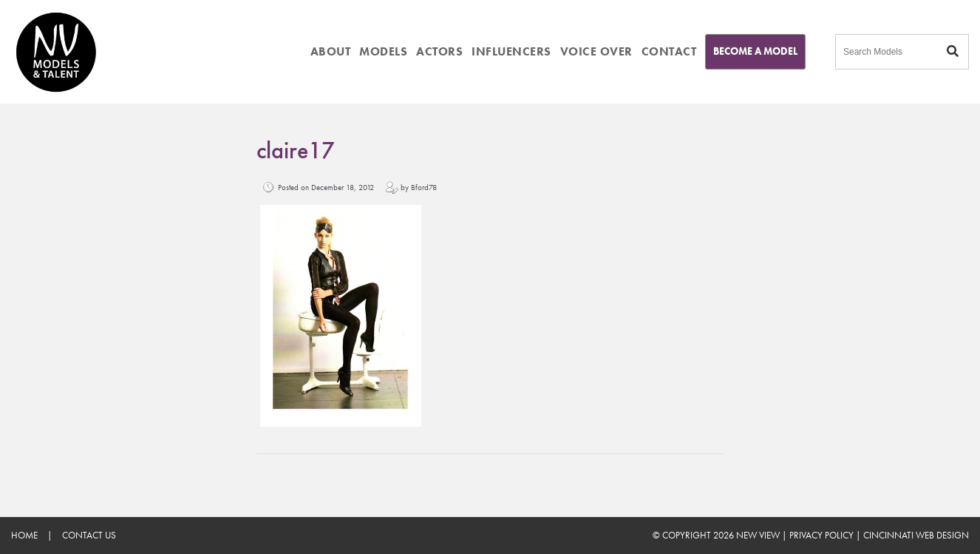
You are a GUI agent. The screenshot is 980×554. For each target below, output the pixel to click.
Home (24, 535)
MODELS (383, 51)
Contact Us (89, 535)
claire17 (296, 151)
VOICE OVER (596, 51)
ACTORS (439, 51)
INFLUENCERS (511, 51)
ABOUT (331, 51)
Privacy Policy (821, 535)
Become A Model (755, 51)
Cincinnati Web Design (916, 535)
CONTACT (669, 51)
